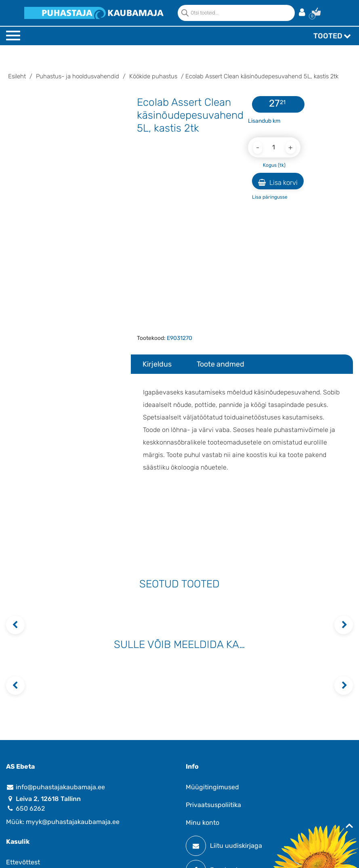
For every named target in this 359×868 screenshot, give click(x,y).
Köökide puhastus (153, 76)
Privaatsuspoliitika (213, 805)
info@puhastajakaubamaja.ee (56, 787)
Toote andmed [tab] (220, 364)
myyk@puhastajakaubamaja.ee (73, 822)
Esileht (17, 76)
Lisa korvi (278, 182)
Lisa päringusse (270, 197)
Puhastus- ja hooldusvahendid (78, 76)
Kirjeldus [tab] (157, 364)
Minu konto (203, 823)
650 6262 (25, 808)
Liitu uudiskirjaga (224, 846)
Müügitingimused (212, 787)
